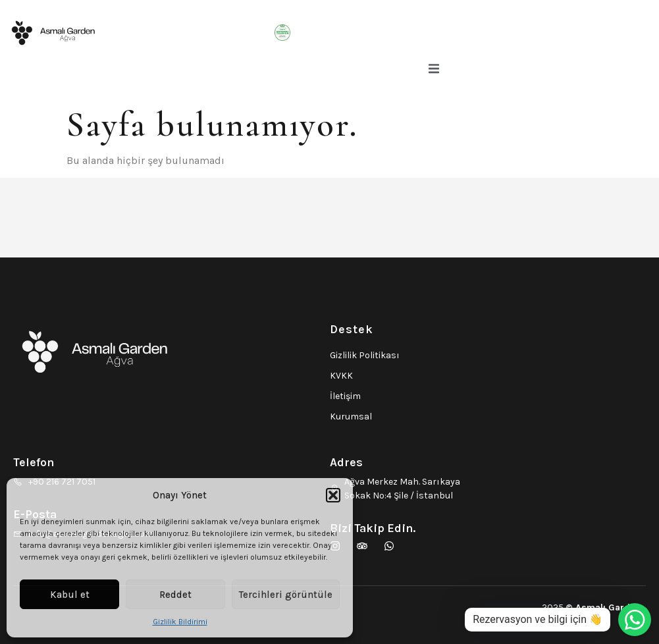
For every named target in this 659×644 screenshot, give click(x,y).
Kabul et (70, 595)
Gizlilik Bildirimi (180, 622)
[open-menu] (434, 71)
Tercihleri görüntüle (286, 595)
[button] (333, 495)
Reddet (175, 595)
